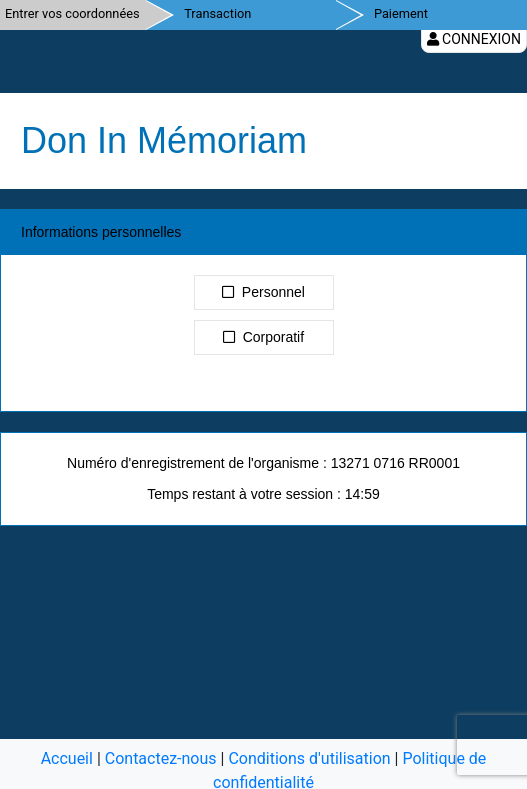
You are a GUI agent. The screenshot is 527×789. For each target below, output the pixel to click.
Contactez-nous (161, 758)
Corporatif (263, 337)
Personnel (263, 292)
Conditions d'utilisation (309, 758)
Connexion (474, 39)
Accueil (67, 758)
